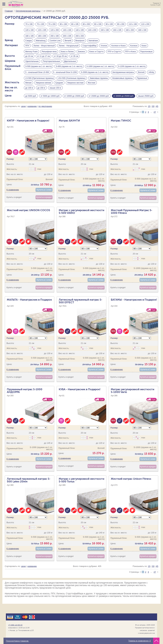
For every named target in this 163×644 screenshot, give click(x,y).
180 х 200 (42, 36)
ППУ (27, 48)
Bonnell (141, 77)
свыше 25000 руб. (146, 103)
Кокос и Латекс (67, 54)
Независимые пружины (122, 83)
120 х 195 (42, 30)
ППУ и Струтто (114, 54)
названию (32, 114)
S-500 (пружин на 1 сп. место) (39, 71)
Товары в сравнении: (140, 641)
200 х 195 (67, 36)
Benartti (68, 42)
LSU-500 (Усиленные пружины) (72, 83)
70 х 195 (40, 24)
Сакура (28, 42)
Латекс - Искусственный (44, 48)
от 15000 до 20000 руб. (99, 103)
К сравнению (13, 197)
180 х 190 (142, 30)
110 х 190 (133, 24)
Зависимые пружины (99, 83)
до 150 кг (41, 95)
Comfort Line (55, 42)
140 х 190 (67, 30)
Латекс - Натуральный (69, 48)
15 (149, 114)
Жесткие (92, 89)
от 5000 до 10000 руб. (50, 103)
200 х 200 (80, 36)
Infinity (151, 77)
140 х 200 (92, 30)
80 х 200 (86, 24)
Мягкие (28, 89)
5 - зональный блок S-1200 (65, 77)
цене (23, 114)
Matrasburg (41, 42)
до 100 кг (29, 95)
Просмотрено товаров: (17, 641)
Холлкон (134, 48)
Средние (59, 89)
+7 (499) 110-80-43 (15, 625)
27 (155, 120)
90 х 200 (121, 24)
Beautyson (80, 42)
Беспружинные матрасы (123, 77)
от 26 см (74, 60)
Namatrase (93, 42)
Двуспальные (70, 65)
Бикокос (82, 54)
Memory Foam (31, 54)
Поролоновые (146, 54)
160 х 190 (105, 30)
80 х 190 (63, 24)
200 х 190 (55, 36)
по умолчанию (45, 114)
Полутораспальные (51, 65)
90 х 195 (109, 24)
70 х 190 (29, 24)
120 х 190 (30, 30)
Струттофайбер (90, 48)
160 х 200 (130, 30)
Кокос (144, 48)
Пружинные (142, 83)
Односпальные (32, 65)
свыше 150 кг (55, 95)
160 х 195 (117, 30)
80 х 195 (75, 24)
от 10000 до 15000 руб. (74, 103)
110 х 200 (145, 24)
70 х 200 (52, 24)
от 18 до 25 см (60, 60)
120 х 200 (55, 30)
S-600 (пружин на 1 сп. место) (69, 71)
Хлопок (104, 48)
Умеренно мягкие (43, 89)
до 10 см (29, 60)
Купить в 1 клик (44, 197)
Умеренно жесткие (75, 89)
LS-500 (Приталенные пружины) (40, 83)
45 (157, 114)
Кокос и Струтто (96, 54)
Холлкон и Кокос (118, 48)
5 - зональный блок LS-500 (37, 77)
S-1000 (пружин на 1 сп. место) (100, 71)
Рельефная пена (49, 54)
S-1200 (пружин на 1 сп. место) (132, 71)
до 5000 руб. (31, 103)
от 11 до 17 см (43, 60)
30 (153, 114)
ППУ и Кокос (131, 54)
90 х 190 (98, 24)
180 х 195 (30, 36)
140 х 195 (80, 30)
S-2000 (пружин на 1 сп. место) (95, 77)
